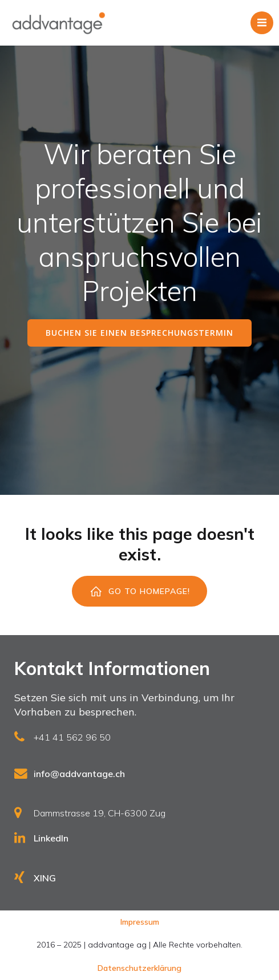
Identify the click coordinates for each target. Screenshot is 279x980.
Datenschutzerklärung (139, 968)
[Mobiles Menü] (262, 23)
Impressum (140, 922)
